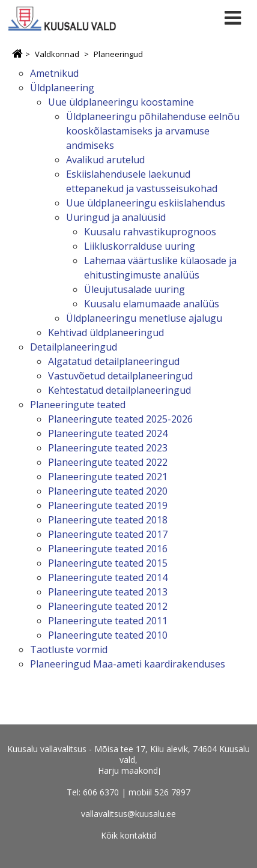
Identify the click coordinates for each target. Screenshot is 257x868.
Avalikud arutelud (105, 160)
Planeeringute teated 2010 (108, 635)
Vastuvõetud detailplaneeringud (120, 376)
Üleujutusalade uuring (135, 289)
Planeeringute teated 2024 (108, 433)
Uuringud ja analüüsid (116, 217)
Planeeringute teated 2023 (108, 448)
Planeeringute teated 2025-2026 (120, 419)
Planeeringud (118, 54)
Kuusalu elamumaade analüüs (152, 304)
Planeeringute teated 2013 (108, 592)
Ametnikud (54, 73)
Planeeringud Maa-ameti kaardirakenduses (128, 664)
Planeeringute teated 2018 (108, 520)
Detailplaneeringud (74, 347)
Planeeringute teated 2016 (108, 549)
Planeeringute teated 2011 (108, 621)
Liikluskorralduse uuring (140, 246)
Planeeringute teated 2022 (108, 462)
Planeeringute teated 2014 (108, 577)
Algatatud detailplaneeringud (114, 361)
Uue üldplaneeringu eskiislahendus (146, 203)
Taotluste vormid (69, 649)
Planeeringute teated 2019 (108, 505)
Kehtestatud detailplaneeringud (119, 390)
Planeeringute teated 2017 (108, 534)
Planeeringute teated (78, 405)
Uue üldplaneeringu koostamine (121, 102)
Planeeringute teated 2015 (108, 563)
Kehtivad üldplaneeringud (106, 333)
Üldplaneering (62, 88)
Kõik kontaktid (128, 835)
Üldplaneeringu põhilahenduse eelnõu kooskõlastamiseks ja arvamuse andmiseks (153, 131)
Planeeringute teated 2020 (108, 491)
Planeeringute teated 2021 (108, 477)
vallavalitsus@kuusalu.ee (128, 814)
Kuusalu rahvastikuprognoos (150, 232)
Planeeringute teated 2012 (108, 606)
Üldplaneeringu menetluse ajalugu (144, 318)
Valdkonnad (57, 54)
